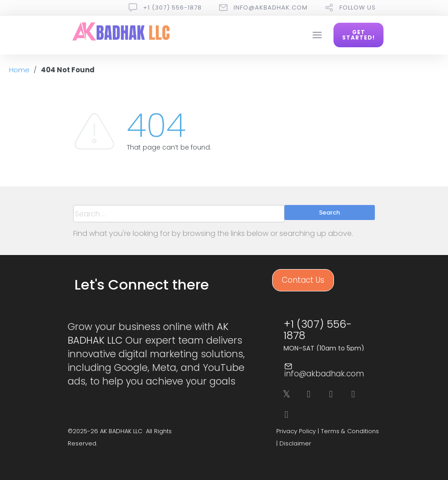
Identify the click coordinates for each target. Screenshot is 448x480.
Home (19, 70)
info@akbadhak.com (271, 7)
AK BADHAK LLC (121, 431)
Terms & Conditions (350, 431)
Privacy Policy (296, 431)
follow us (358, 7)
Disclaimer (295, 443)
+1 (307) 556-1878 (172, 7)
